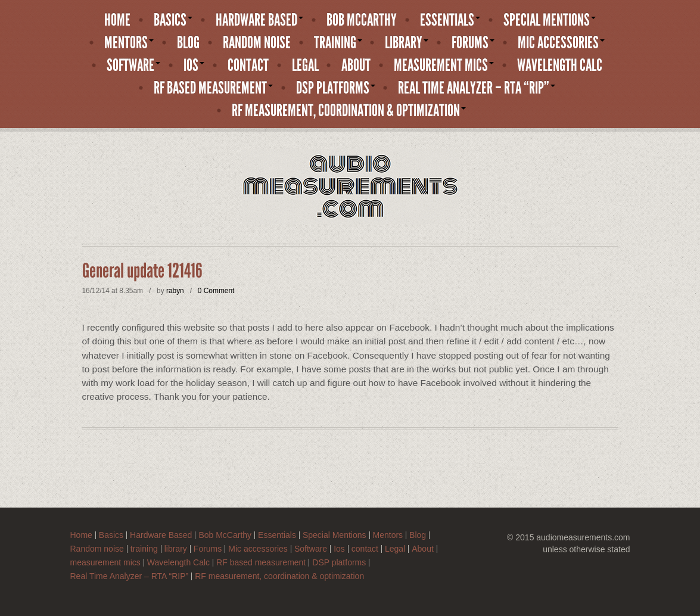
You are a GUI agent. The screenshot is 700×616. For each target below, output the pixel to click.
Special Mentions (550, 20)
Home (117, 20)
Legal (305, 66)
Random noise (257, 43)
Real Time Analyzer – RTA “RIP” (477, 88)
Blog (188, 43)
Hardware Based (259, 20)
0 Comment (216, 291)
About (356, 66)
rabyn (175, 291)
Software (133, 66)
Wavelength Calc (560, 66)
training (338, 43)
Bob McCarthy (362, 20)
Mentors (129, 43)
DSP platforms (336, 88)
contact (248, 66)
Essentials (450, 20)
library (407, 43)
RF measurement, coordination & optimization (349, 111)
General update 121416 (142, 271)
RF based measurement (213, 88)
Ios (194, 66)
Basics (173, 20)
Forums (473, 43)
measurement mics (444, 66)
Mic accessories (561, 43)
